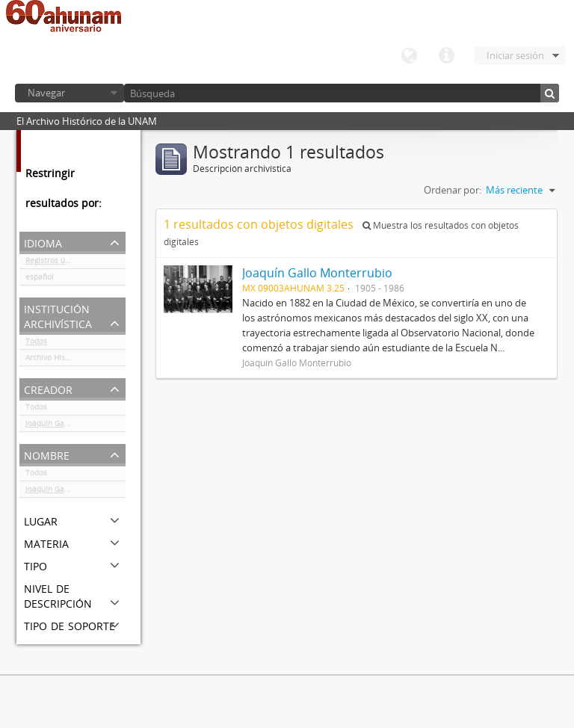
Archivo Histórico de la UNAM (75, 360)
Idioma (409, 56)
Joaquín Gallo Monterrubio (73, 426)
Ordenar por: (453, 190)
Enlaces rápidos (446, 56)
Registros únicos (55, 263)
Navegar (46, 93)
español (40, 280)
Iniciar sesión (515, 55)
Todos (36, 344)
